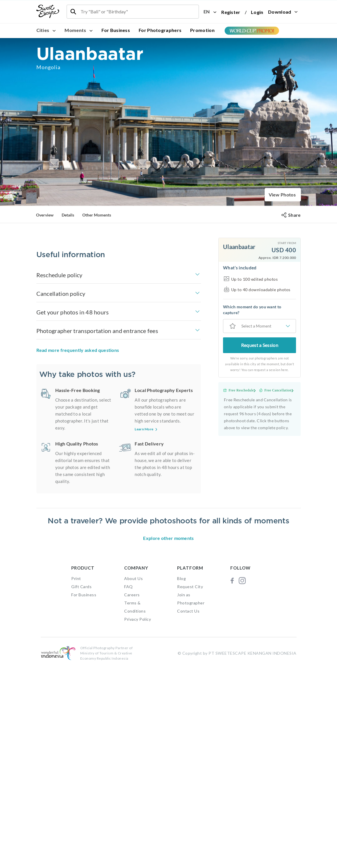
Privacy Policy (138, 820)
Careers (132, 795)
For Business (116, 30)
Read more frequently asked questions (78, 463)
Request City (190, 787)
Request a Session (260, 345)
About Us (133, 779)
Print (76, 779)
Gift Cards (81, 787)
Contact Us (188, 812)
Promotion (202, 30)
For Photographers (160, 30)
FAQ (129, 787)
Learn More (146, 542)
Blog (181, 779)
